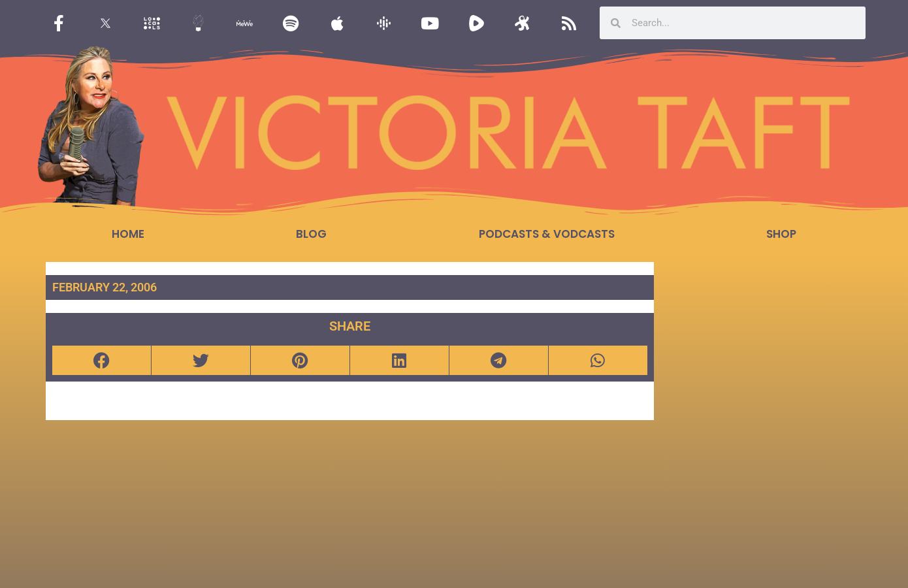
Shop (781, 234)
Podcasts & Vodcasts (547, 234)
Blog (311, 234)
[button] (102, 360)
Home (128, 234)
